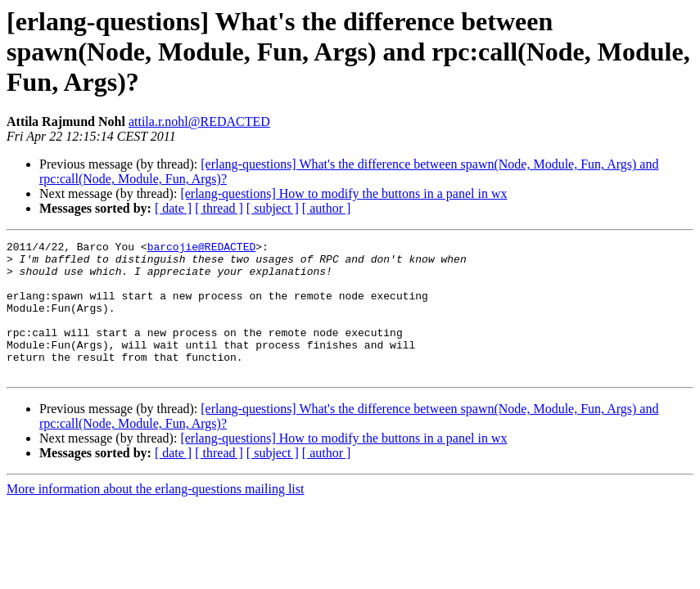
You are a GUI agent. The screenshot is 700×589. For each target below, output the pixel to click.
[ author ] (327, 208)
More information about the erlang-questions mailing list (155, 516)
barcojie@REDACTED (202, 249)
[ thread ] (219, 208)
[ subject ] (273, 208)
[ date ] (173, 208)
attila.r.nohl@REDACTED (199, 121)
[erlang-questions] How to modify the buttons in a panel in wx (343, 193)
